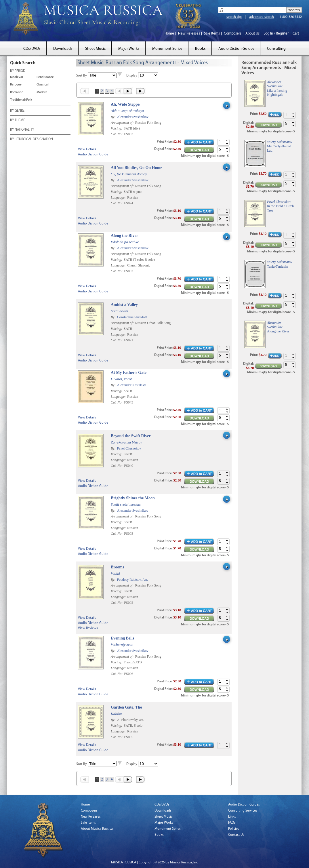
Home (169, 34)
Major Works (129, 49)
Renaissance (45, 77)
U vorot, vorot (121, 379)
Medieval (17, 77)
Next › (128, 91)
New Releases (189, 34)
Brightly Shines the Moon (133, 498)
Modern (42, 93)
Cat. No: (117, 134)
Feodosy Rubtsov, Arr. (132, 580)
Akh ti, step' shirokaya (127, 111)
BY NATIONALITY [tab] (22, 130)
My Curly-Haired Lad (279, 148)
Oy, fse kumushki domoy (129, 174)
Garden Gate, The (126, 707)
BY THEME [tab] (18, 121)
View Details (87, 149)
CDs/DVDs (32, 49)
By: (114, 117)
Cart (296, 34)
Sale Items (212, 34)
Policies (234, 829)
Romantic (17, 93)
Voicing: (117, 128)
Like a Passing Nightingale (277, 93)
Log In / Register (276, 34)
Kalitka (116, 714)
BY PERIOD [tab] (18, 71)
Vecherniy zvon (122, 645)
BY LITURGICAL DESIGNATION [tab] (32, 140)
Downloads (63, 49)
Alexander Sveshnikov (133, 117)
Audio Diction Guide (93, 155)
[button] (227, 141)
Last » (141, 91)
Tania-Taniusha (278, 267)
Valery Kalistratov (280, 142)
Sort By (82, 76)
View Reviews (88, 628)
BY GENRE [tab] (17, 111)
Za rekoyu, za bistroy (126, 442)
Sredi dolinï (120, 311)
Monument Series (167, 49)
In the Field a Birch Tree (280, 208)
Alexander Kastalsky (131, 385)
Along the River (124, 236)
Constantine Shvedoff (132, 317)
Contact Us (236, 835)
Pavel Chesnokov (129, 448)
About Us (252, 34)
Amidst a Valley (124, 305)
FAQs (232, 823)
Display (132, 76)
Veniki (115, 573)
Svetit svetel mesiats (126, 504)
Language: (119, 197)
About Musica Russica (97, 829)
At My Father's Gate (129, 373)
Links (232, 817)
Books (200, 49)
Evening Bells (122, 638)
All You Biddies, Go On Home (136, 168)
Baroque (16, 85)
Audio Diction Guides (236, 49)
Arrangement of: (123, 123)
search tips (234, 17)
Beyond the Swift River (131, 436)
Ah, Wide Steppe (125, 104)
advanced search (262, 17)
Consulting (276, 49)
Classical (43, 85)
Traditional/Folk (21, 100)
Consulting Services (243, 811)
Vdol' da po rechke (125, 242)
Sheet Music (95, 49)
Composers (233, 34)
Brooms (117, 567)
